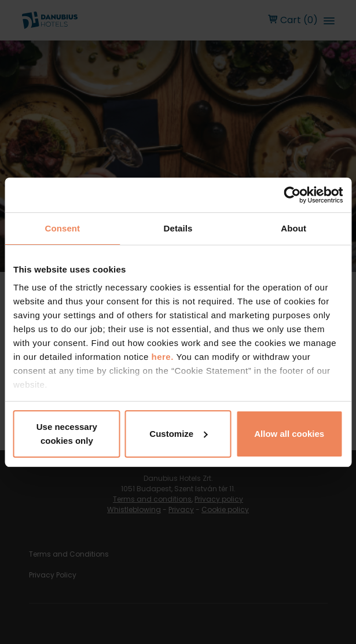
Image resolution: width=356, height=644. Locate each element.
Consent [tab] (62, 228)
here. (164, 357)
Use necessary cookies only (67, 434)
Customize (178, 434)
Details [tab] (178, 228)
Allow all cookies (289, 434)
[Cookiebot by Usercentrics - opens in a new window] (292, 195)
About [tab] (293, 228)
